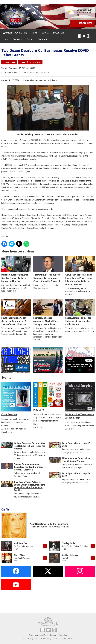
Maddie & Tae (20, 543)
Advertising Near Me (37, 635)
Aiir (56, 639)
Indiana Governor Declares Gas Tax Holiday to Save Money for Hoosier (16, 269)
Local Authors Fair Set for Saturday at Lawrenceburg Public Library (80, 312)
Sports (45, 33)
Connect (42, 39)
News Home (11, 62)
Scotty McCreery (70, 555)
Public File (63, 635)
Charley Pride (68, 543)
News (34, 33)
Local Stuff (59, 33)
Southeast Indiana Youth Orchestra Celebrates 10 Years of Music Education (16, 312)
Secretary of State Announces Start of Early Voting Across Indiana (48, 312)
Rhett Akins (19, 555)
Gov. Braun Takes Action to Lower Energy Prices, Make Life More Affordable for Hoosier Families (80, 271)
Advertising (21, 33)
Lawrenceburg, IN (84, 10)
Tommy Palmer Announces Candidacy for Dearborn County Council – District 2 (48, 269)
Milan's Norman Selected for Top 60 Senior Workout (76, 460)
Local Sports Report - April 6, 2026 (77, 475)
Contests (18, 39)
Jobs (6, 39)
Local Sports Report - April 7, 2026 (77, 445)
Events (6, 377)
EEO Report (52, 635)
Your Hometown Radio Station (45, 524)
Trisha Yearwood (39, 527)
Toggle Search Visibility (93, 36)
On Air (30, 39)
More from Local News (32, 62)
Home (7, 33)
